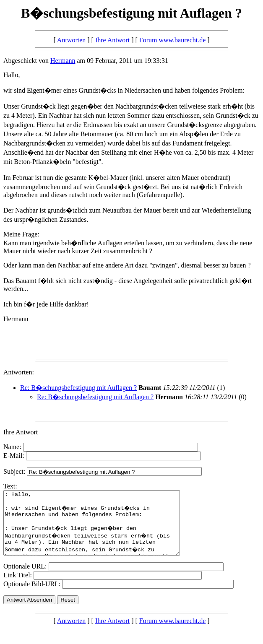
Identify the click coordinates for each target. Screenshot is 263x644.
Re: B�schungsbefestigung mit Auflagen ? (78, 388)
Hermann (63, 61)
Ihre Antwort (112, 40)
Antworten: (19, 372)
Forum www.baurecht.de (172, 40)
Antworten (71, 40)
